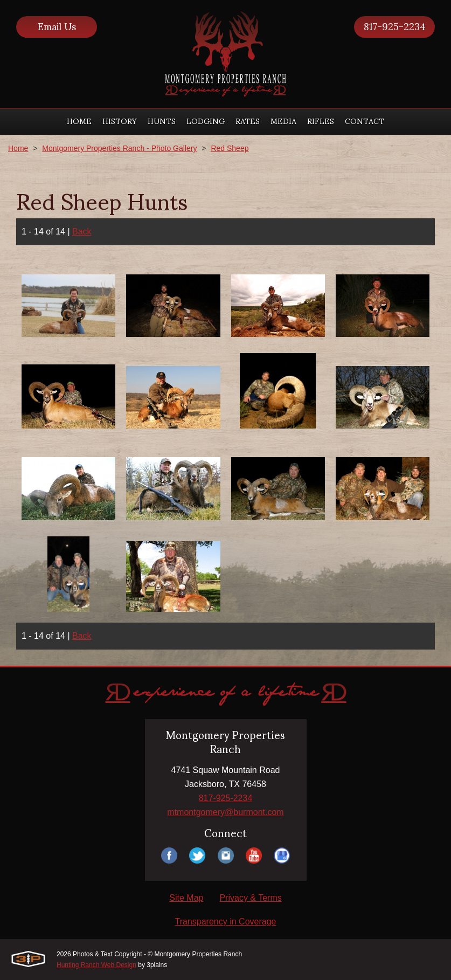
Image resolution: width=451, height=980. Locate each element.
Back (82, 232)
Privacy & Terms (250, 898)
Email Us (57, 27)
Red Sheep (230, 148)
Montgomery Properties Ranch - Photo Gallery (119, 148)
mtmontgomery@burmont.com (225, 812)
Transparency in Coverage (226, 922)
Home (18, 148)
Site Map (186, 898)
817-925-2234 (395, 27)
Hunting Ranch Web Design (96, 965)
